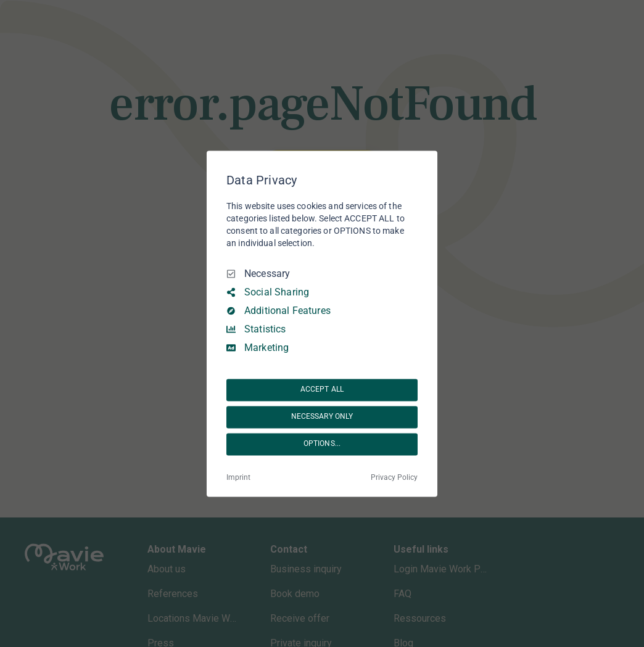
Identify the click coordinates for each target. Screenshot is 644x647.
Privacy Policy (394, 477)
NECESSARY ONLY (322, 417)
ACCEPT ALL (322, 390)
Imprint (238, 477)
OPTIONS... (322, 444)
